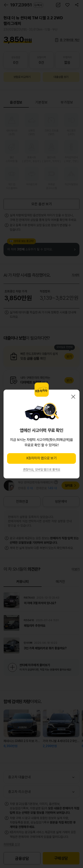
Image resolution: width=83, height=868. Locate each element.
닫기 (73, 397)
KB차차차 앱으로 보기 (41, 458)
